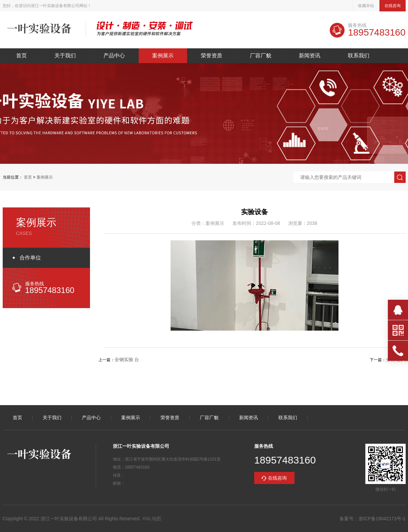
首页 (21, 56)
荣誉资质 (212, 56)
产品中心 (114, 56)
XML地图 (152, 519)
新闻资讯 (310, 56)
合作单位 (30, 258)
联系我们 (359, 56)
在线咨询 (393, 6)
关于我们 (65, 56)
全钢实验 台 (127, 359)
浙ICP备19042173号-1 (382, 519)
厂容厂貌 (261, 56)
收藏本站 (366, 6)
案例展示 (163, 56)
